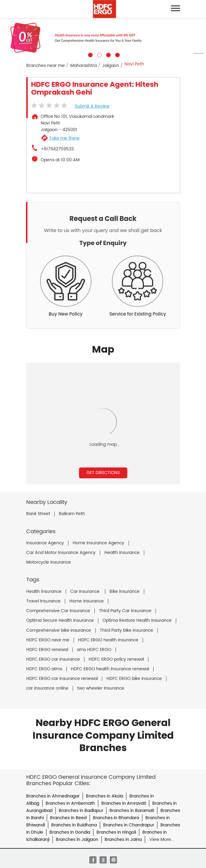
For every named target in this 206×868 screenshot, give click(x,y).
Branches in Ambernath (70, 803)
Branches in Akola (105, 796)
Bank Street (38, 514)
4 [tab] (117, 54)
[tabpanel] (103, 38)
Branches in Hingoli (116, 832)
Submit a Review (92, 106)
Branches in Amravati (124, 803)
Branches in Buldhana (74, 825)
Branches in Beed (68, 818)
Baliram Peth (72, 514)
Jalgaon (111, 66)
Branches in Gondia (70, 832)
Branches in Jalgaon (77, 840)
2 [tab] (99, 54)
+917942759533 (57, 149)
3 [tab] (108, 54)
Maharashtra (84, 66)
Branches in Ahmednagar (53, 796)
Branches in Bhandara (116, 818)
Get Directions (103, 473)
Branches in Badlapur (81, 811)
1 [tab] (90, 54)
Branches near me (46, 66)
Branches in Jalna (123, 840)
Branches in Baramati (132, 811)
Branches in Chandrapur (129, 825)
